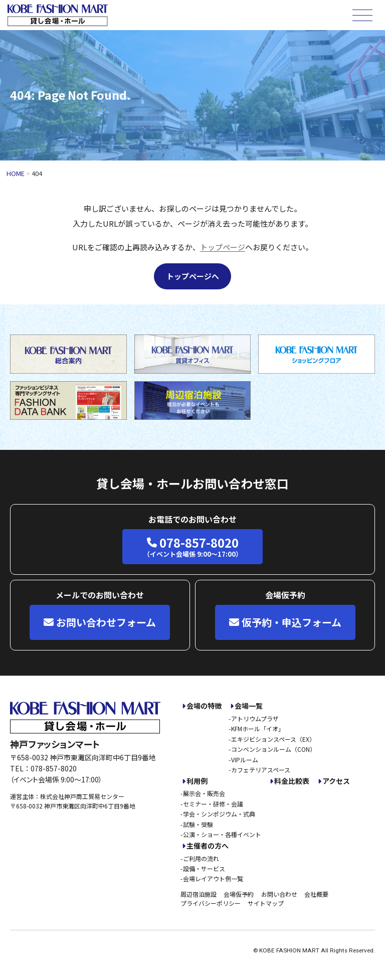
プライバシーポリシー (211, 903)
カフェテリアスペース (261, 770)
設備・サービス (204, 868)
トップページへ (193, 276)
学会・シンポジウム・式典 (219, 814)
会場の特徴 (204, 706)
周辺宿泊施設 (199, 894)
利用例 (197, 781)
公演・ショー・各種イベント (222, 834)
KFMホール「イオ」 (258, 728)
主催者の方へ (208, 846)
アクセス (336, 781)
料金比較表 (292, 781)
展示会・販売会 (204, 793)
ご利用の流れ (201, 858)
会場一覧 (249, 706)
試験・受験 (198, 824)
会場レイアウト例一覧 (213, 878)
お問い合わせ (279, 894)
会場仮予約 (239, 894)
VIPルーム (245, 760)
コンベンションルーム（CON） (273, 749)
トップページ (223, 247)
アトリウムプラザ (255, 718)
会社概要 (316, 894)
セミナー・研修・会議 (213, 804)
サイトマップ (266, 903)
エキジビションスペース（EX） (273, 739)
